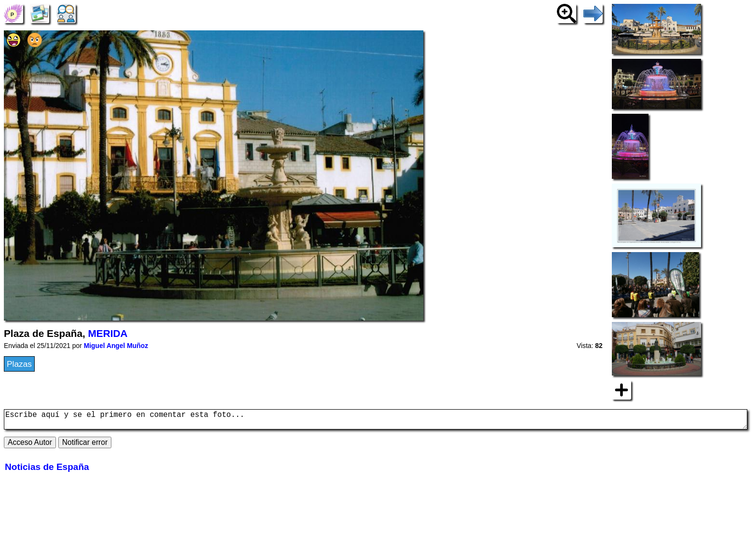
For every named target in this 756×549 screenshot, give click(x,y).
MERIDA (108, 333)
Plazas (19, 364)
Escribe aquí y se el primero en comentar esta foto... (376, 421)
